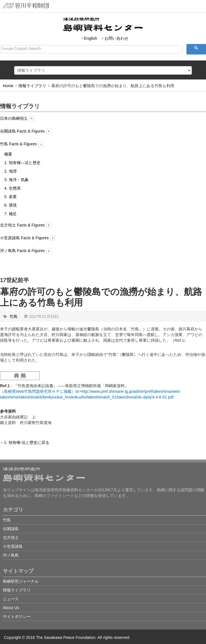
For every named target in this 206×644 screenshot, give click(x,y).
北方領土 (11, 538)
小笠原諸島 (13, 546)
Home (8, 86)
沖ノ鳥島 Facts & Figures (26, 251)
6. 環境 (10, 205)
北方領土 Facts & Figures (26, 225)
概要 (8, 154)
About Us (11, 608)
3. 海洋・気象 (16, 180)
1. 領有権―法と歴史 (22, 163)
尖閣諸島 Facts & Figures (26, 131)
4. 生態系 (12, 188)
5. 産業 (10, 197)
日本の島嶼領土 (17, 118)
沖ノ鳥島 (11, 555)
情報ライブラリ (32, 86)
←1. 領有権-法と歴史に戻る (25, 442)
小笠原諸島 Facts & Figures (28, 238)
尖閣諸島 (11, 529)
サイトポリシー (17, 616)
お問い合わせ (116, 38)
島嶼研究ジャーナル (21, 581)
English (91, 38)
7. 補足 (10, 214)
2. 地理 (10, 171)
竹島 (14, 316)
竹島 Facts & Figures (22, 144)
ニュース (11, 599)
